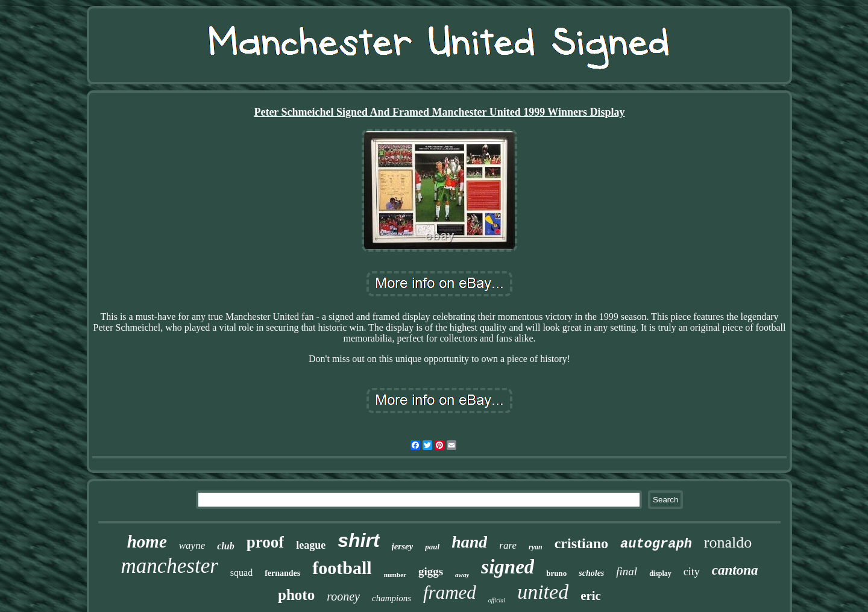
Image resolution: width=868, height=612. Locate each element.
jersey (403, 546)
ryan (536, 547)
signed (508, 567)
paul (432, 547)
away (462, 575)
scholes (591, 573)
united (543, 592)
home (147, 542)
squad (241, 573)
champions (392, 598)
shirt (358, 540)
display (660, 573)
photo (296, 595)
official (497, 600)
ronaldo (728, 542)
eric (591, 596)
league (311, 545)
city (692, 572)
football (342, 568)
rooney (343, 596)
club (225, 546)
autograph (656, 544)
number (395, 575)
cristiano (581, 543)
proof (266, 542)
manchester (169, 566)
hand (469, 542)
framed (450, 592)
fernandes (282, 573)
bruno (556, 573)
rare (508, 545)
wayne (192, 545)
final (627, 571)
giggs (431, 571)
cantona (735, 570)
